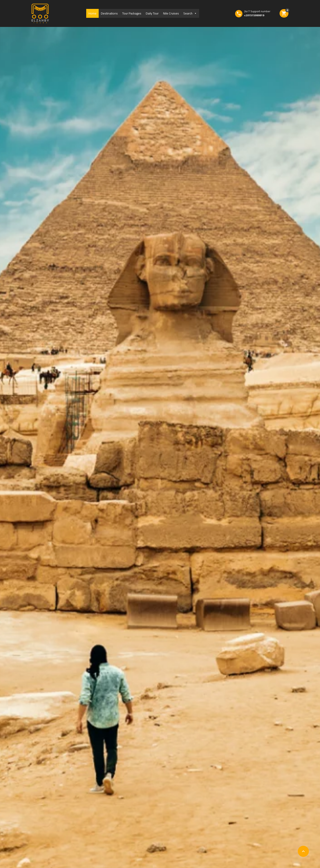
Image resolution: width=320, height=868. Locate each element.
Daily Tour (152, 13)
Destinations (109, 13)
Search (190, 13)
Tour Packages (132, 13)
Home (92, 13)
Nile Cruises (171, 13)
